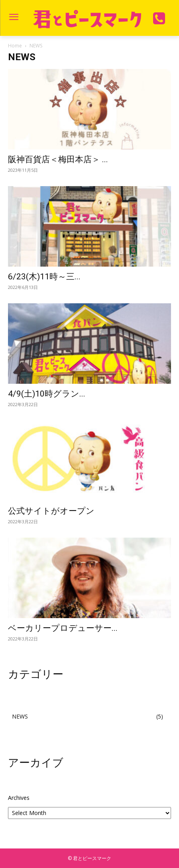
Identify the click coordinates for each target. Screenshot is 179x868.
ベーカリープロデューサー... (63, 628)
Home (15, 46)
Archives (19, 798)
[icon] (159, 21)
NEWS (20, 716)
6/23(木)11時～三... (44, 277)
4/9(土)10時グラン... (47, 394)
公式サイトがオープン (51, 511)
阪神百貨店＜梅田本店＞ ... (58, 159)
